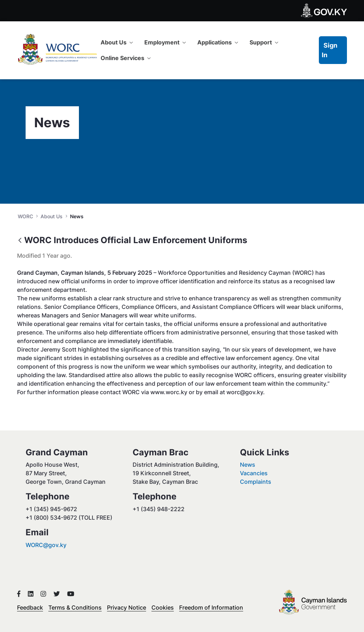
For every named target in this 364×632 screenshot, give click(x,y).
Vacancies (254, 473)
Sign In (330, 50)
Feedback (30, 607)
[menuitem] (117, 42)
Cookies (163, 607)
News (248, 465)
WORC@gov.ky (46, 545)
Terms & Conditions (75, 607)
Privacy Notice (127, 607)
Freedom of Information (211, 607)
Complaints (256, 482)
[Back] (20, 241)
